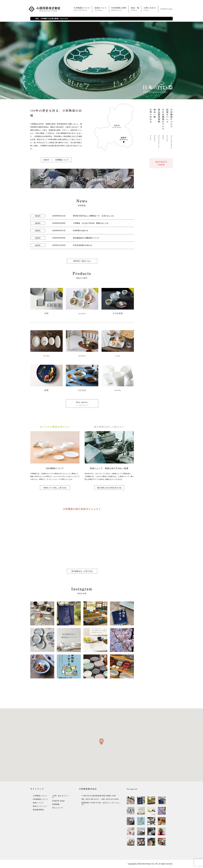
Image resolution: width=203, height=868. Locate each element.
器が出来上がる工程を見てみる (109, 488)
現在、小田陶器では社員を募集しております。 (52, 19)
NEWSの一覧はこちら (82, 261)
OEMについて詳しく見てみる (55, 488)
